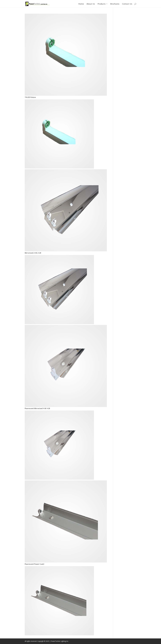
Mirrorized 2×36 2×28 (33, 253)
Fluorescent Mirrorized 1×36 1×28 (37, 409)
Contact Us (127, 4)
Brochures (115, 4)
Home (81, 4)
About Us (91, 4)
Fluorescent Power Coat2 (34, 564)
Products (102, 4)
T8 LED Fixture (30, 97)
